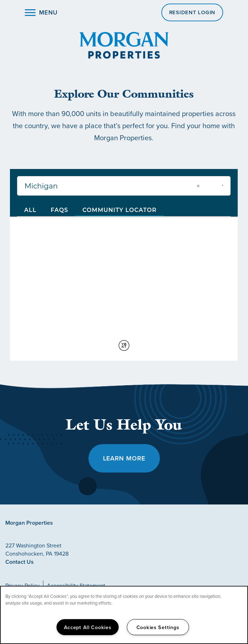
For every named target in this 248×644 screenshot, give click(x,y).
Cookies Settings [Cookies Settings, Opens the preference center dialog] (158, 627)
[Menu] (41, 12)
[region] (124, 615)
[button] (192, 12)
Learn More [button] (124, 458)
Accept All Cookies (88, 627)
